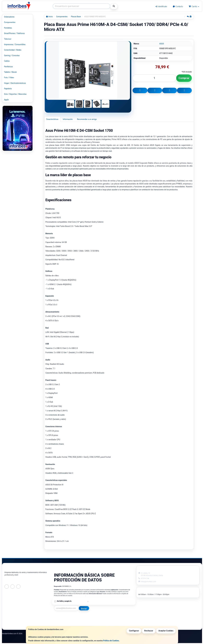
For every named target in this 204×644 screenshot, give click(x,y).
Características (52, 119)
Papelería (8, 89)
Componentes (10, 22)
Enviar (84, 609)
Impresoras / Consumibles (15, 44)
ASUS (162, 44)
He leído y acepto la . (73, 601)
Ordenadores (9, 17)
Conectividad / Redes (13, 50)
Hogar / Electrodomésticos (15, 83)
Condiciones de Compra (64, 622)
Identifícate (161, 7)
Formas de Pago (102, 622)
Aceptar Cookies (166, 631)
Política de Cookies (111, 641)
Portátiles (8, 28)
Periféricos (8, 67)
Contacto (178, 7)
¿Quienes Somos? (61, 624)
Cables (7, 61)
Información (68, 119)
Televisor (8, 39)
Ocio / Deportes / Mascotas (15, 94)
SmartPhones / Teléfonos (14, 33)
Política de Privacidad (79, 596)
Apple (6, 100)
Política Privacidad (62, 619)
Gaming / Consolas (12, 56)
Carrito (194, 7)
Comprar (184, 78)
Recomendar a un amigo (87, 119)
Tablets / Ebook (10, 72)
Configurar (134, 631)
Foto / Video (9, 78)
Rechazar (149, 631)
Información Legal (103, 616)
